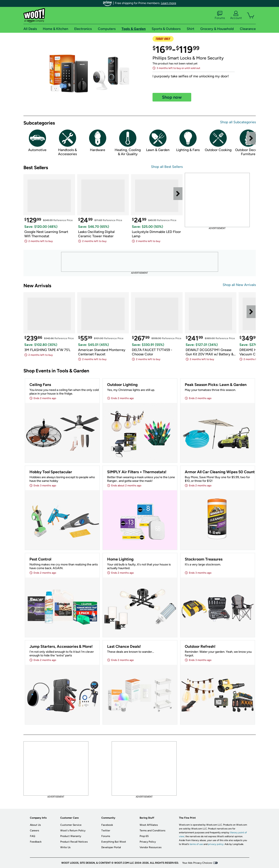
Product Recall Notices (74, 842)
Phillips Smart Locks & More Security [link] (188, 58)
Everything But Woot (114, 842)
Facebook (107, 825)
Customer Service (71, 825)
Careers (35, 831)
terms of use (196, 844)
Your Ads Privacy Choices (197, 863)
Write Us (65, 847)
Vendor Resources (151, 847)
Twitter (106, 831)
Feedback (36, 842)
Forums (220, 15)
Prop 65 (144, 836)
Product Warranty (71, 836)
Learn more (169, 3)
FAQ (32, 836)
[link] (88, 74)
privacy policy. (216, 844)
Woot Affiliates (149, 825)
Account (236, 15)
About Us (35, 825)
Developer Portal (111, 847)
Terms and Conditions (153, 831)
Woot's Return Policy (73, 831)
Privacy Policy (148, 842)
